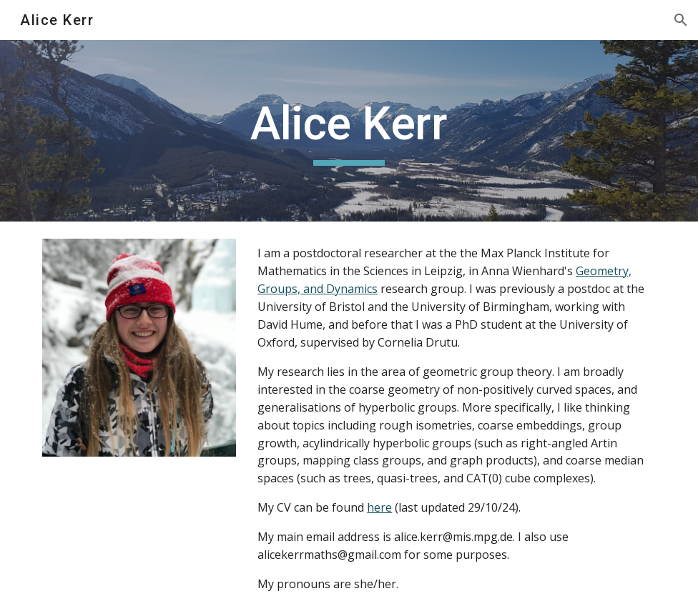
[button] (681, 20)
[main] (349, 131)
